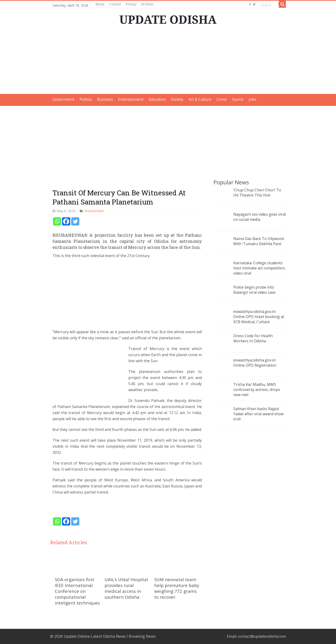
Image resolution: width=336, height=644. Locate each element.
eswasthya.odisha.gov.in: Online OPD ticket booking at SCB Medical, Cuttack (259, 317)
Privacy (131, 4)
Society (177, 99)
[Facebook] (66, 221)
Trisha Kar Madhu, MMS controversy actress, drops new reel (257, 390)
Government (63, 99)
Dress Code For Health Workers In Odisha (253, 338)
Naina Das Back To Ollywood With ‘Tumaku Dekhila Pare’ (259, 241)
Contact (115, 4)
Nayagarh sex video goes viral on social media (260, 217)
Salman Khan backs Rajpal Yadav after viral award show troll (258, 414)
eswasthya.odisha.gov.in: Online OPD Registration (255, 363)
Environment (94, 211)
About (100, 4)
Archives (147, 4)
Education (157, 99)
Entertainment (131, 99)
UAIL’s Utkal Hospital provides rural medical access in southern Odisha (126, 588)
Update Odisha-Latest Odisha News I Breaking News (110, 636)
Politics (86, 99)
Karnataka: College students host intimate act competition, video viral (259, 268)
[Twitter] (75, 221)
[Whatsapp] (57, 221)
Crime (222, 99)
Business (105, 99)
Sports (238, 99)
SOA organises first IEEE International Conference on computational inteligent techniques (77, 591)
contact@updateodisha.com (262, 636)
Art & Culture (200, 99)
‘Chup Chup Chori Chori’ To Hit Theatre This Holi (257, 193)
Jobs (253, 99)
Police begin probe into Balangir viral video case (254, 290)
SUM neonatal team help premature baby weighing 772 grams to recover (177, 588)
